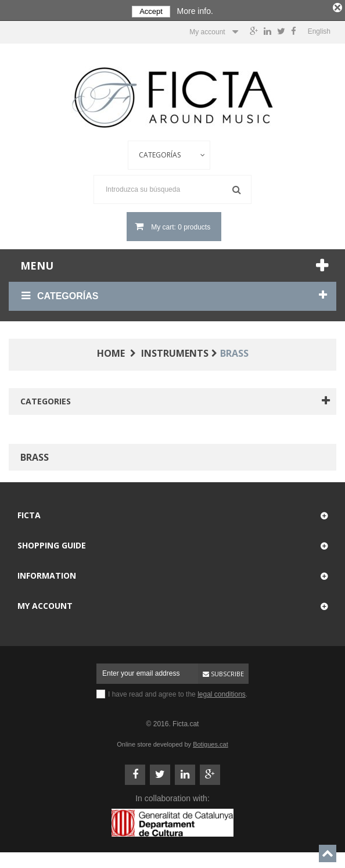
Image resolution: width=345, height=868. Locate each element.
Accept (151, 11)
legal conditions (222, 693)
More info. (195, 11)
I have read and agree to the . (178, 693)
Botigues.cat (211, 743)
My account (45, 605)
